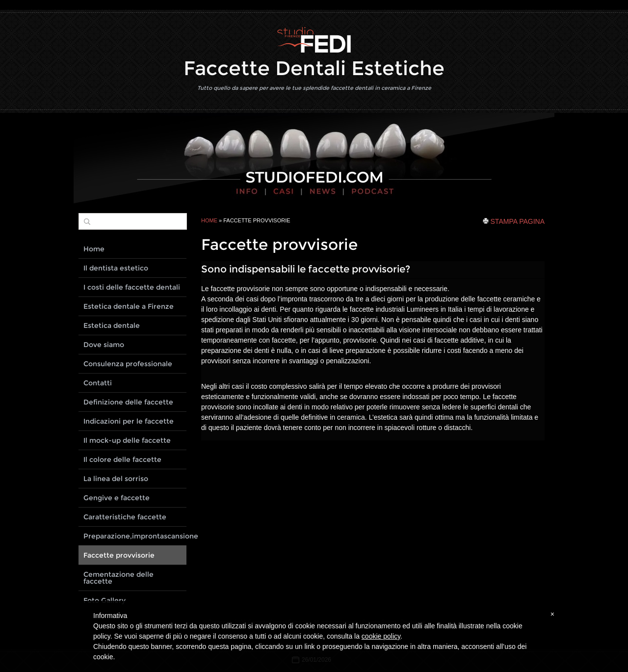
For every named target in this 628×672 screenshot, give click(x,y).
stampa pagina (518, 221)
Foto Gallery (105, 600)
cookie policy (381, 636)
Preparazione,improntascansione (135, 536)
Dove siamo (104, 345)
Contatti (98, 383)
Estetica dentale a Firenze (129, 306)
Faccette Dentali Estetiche (314, 68)
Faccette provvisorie (119, 555)
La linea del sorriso (116, 479)
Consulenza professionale (128, 364)
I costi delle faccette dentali (132, 287)
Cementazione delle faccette (118, 578)
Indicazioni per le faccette (129, 421)
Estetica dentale (112, 325)
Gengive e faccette (117, 498)
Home (209, 220)
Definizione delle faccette (128, 402)
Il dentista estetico (116, 268)
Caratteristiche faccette (125, 517)
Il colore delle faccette (122, 459)
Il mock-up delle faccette (127, 440)
